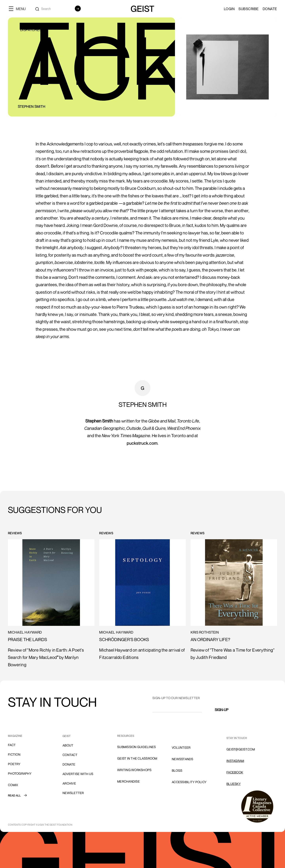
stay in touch (237, 738)
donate (69, 764)
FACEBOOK (235, 772)
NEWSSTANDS (183, 759)
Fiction (14, 754)
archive (69, 783)
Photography (20, 773)
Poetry (14, 764)
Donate (270, 9)
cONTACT (70, 755)
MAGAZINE (15, 736)
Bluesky (234, 784)
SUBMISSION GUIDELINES (136, 747)
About (68, 745)
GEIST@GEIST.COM (241, 749)
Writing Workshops (134, 770)
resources (126, 736)
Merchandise (128, 781)
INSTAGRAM (235, 761)
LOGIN (229, 9)
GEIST (67, 736)
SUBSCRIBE (249, 9)
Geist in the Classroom (137, 758)
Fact (12, 745)
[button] (19, 9)
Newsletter (73, 793)
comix (13, 785)
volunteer (181, 748)
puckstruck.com (142, 443)
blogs (177, 770)
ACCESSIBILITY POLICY (189, 782)
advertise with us (78, 774)
